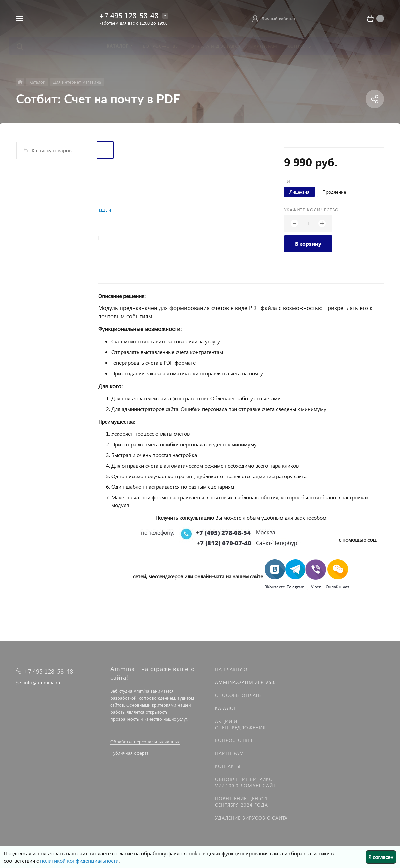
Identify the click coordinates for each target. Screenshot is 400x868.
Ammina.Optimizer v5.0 (245, 682)
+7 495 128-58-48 (129, 15)
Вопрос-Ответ (234, 740)
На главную (231, 669)
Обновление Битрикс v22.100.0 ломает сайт (245, 782)
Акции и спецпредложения (240, 724)
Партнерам (230, 753)
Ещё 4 (105, 210)
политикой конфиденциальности (79, 861)
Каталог (226, 708)
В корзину (308, 244)
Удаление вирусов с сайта (251, 818)
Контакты (228, 766)
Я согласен (381, 857)
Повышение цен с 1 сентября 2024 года (241, 802)
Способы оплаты (238, 695)
